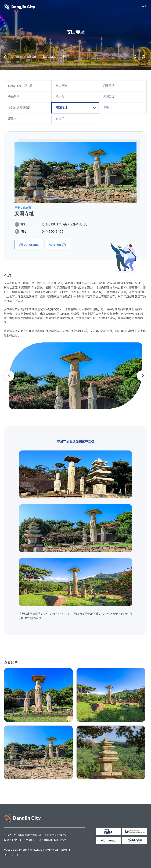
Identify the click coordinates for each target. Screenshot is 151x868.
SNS (134, 57)
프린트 (143, 57)
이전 (9, 376)
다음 (142, 376)
